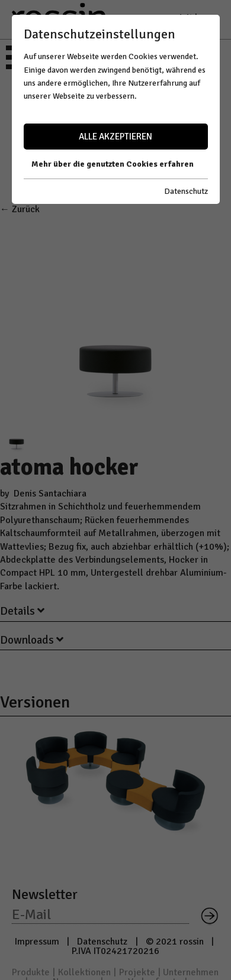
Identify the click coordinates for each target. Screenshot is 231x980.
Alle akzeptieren (115, 137)
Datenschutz (186, 191)
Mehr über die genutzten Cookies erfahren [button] (113, 164)
